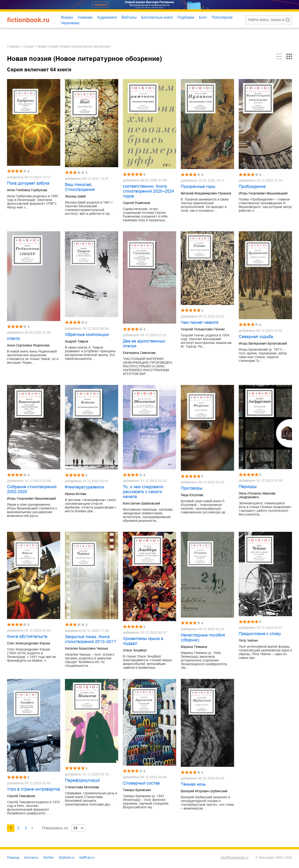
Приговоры (192, 488)
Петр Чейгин (248, 640)
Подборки (186, 17)
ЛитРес (49, 858)
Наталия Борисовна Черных (87, 648)
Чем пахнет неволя (200, 322)
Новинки (85, 17)
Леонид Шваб (75, 196)
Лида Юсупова (192, 495)
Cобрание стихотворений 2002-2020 (32, 489)
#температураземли (85, 487)
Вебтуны (129, 17)
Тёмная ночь (193, 784)
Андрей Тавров (77, 341)
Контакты (31, 858)
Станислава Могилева (82, 787)
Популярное (222, 17)
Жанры (67, 17)
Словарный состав (141, 783)
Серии (28, 46)
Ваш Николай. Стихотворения (80, 187)
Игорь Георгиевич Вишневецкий (263, 193)
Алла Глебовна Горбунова (27, 190)
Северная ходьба (256, 337)
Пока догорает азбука (28, 183)
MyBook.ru (67, 858)
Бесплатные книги (157, 17)
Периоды (248, 487)
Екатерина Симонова (139, 353)
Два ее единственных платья (144, 344)
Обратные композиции (87, 335)
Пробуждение (252, 187)
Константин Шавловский (141, 503)
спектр (13, 339)
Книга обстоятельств (27, 636)
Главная (13, 46)
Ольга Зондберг (135, 650)
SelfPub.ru (87, 858)
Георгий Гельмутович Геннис (203, 329)
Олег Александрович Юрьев (28, 643)
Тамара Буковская (137, 790)
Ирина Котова (76, 494)
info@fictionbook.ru (234, 858)
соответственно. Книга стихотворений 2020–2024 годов (148, 191)
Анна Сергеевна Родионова (28, 345)
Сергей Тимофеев (21, 796)
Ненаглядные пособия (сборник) (203, 638)
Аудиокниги (107, 17)
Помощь (13, 858)
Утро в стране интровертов (34, 789)
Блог (203, 17)
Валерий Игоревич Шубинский (204, 791)
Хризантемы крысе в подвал (143, 641)
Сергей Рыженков (136, 203)
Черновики (70, 23)
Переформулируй (82, 780)
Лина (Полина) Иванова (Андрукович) (257, 495)
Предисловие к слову (260, 634)
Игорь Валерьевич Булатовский (263, 343)
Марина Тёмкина (194, 647)
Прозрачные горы (198, 187)
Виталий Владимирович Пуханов (206, 193)
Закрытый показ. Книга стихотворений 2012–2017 (91, 639)
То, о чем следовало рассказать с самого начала (143, 492)
